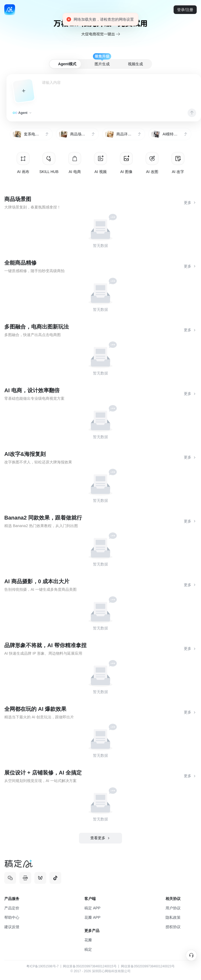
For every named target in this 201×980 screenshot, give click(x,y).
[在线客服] (191, 955)
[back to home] (10, 10)
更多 (190, 203)
